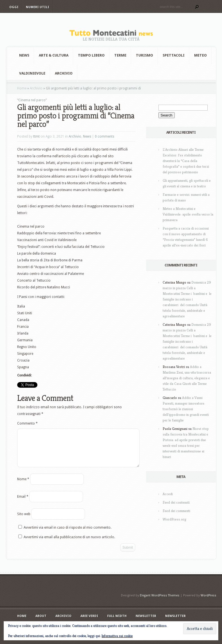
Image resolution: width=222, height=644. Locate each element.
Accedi (168, 494)
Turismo (144, 55)
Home (22, 88)
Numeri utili (38, 7)
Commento (27, 423)
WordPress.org (174, 519)
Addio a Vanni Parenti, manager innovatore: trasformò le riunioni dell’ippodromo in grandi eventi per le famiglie (186, 409)
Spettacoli (174, 55)
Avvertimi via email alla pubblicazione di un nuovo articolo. (69, 544)
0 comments (105, 136)
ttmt (36, 136)
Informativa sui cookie (117, 636)
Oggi (14, 7)
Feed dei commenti (176, 511)
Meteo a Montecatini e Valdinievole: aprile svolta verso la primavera (188, 214)
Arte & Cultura (54, 55)
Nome (23, 486)
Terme (120, 55)
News (24, 55)
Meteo (200, 55)
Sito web (24, 521)
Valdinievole (32, 73)
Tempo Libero (91, 55)
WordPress (208, 602)
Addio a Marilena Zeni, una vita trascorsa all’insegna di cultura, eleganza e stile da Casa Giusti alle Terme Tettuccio (187, 378)
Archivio (64, 73)
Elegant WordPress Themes (160, 602)
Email (23, 503)
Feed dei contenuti (176, 502)
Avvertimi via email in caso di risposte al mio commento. (68, 534)
